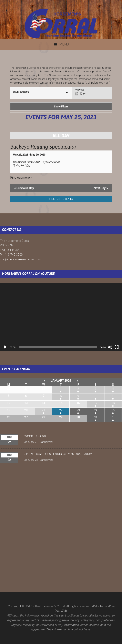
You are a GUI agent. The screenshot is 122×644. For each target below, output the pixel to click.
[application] (61, 317)
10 (96, 396)
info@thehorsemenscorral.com (21, 259)
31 (96, 417)
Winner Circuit (35, 436)
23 (78, 410)
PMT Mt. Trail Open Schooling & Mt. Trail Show (58, 454)
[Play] (5, 347)
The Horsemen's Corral (61, 23)
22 (61, 410)
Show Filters (61, 107)
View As (80, 90)
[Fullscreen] (117, 347)
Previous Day (24, 188)
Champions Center (23, 162)
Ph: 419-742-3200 (11, 255)
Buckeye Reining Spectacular (43, 147)
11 (113, 396)
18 (113, 403)
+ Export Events (61, 199)
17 (96, 403)
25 (113, 410)
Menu (64, 44)
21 (43, 410)
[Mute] (110, 347)
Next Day (101, 188)
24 (96, 410)
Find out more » (21, 177)
